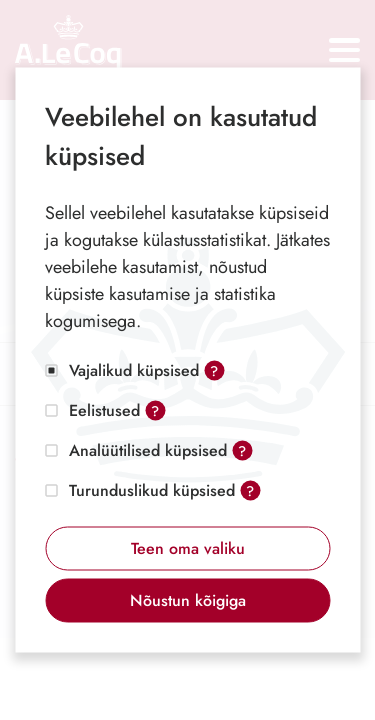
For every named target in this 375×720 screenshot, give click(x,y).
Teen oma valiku (188, 548)
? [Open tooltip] (214, 371)
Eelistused (104, 410)
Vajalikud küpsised (134, 370)
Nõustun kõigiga (188, 600)
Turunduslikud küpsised (152, 490)
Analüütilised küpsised (148, 450)
